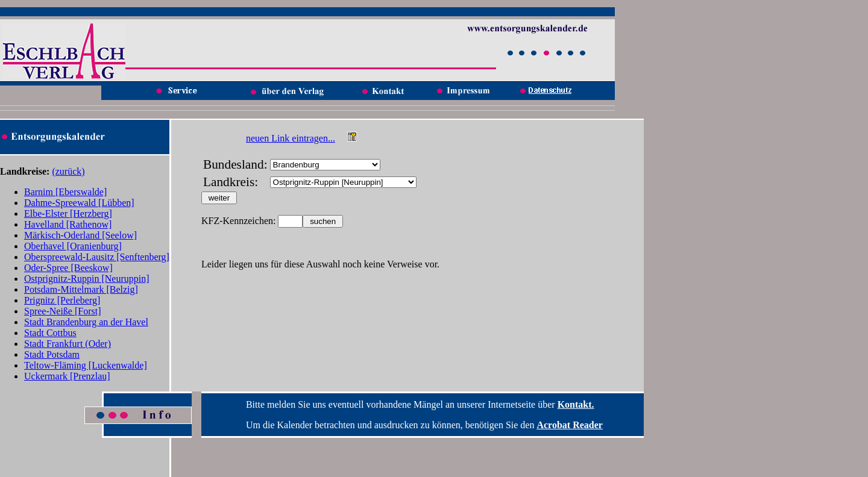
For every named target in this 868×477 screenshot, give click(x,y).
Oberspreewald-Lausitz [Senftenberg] (97, 257)
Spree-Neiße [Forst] (63, 311)
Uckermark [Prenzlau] (67, 376)
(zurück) (68, 171)
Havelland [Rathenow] (68, 224)
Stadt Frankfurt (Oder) (68, 344)
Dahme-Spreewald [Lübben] (79, 203)
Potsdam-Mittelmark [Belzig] (81, 289)
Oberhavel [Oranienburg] (73, 246)
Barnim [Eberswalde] (65, 192)
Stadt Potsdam (52, 354)
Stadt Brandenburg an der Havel (86, 322)
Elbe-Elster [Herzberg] (68, 214)
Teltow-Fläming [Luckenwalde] (86, 365)
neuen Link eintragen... (291, 138)
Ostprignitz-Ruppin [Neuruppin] (87, 279)
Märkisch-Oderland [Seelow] (80, 235)
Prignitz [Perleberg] (62, 300)
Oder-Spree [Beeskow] (68, 268)
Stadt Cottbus (50, 333)
